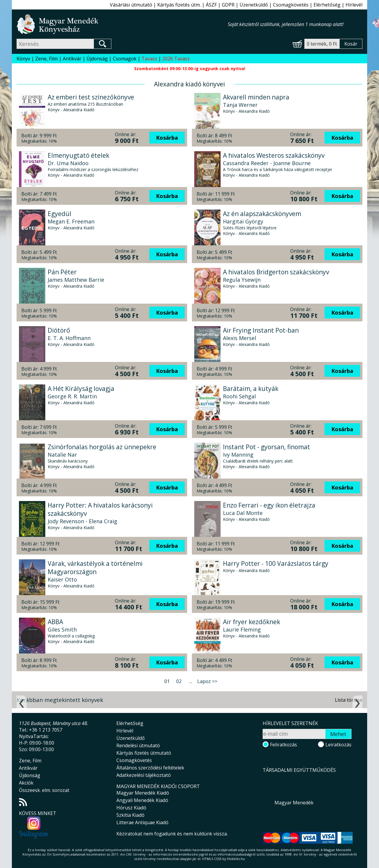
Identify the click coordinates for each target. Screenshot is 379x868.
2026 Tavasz (176, 59)
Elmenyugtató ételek (78, 155)
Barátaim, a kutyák (251, 389)
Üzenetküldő (254, 5)
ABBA (55, 622)
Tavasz (149, 59)
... (191, 681)
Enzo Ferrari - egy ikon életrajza (269, 505)
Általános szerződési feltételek (150, 768)
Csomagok (125, 59)
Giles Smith (62, 629)
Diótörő (59, 330)
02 (179, 681)
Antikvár (72, 59)
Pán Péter (62, 272)
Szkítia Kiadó (130, 815)
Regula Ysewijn (242, 280)
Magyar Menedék (294, 803)
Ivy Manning (238, 455)
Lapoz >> (207, 681)
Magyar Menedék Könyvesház (122, 24)
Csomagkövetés (291, 5)
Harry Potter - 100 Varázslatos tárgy (276, 563)
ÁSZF (211, 5)
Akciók (26, 783)
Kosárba (167, 138)
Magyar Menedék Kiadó (143, 793)
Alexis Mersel (240, 338)
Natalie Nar (62, 455)
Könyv (23, 59)
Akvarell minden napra (256, 97)
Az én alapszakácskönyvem (262, 214)
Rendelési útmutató (138, 745)
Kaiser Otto (62, 579)
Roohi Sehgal (239, 396)
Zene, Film (46, 59)
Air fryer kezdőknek (252, 622)
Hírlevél (354, 5)
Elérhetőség (327, 5)
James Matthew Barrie (76, 280)
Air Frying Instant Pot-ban (261, 330)
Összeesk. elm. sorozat (44, 790)
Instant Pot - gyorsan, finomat (266, 447)
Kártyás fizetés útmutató (144, 753)
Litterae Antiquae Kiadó (142, 822)
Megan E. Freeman (71, 221)
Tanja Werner (240, 105)
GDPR (228, 5)
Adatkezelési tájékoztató (144, 775)
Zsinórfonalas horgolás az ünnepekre (102, 447)
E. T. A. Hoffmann (69, 338)
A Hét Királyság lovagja (81, 389)
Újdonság (97, 59)
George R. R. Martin (72, 396)
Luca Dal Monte (243, 513)
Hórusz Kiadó (131, 808)
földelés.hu (236, 859)
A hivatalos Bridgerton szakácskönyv (276, 272)
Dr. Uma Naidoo (68, 163)
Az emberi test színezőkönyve (91, 97)
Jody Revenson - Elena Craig (82, 521)
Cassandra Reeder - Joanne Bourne (267, 163)
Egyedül (60, 214)
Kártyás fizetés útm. (179, 5)
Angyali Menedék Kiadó (142, 800)
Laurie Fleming (242, 629)
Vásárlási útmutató (131, 5)
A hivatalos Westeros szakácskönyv (274, 155)
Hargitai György (243, 221)
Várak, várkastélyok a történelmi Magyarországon (95, 568)
